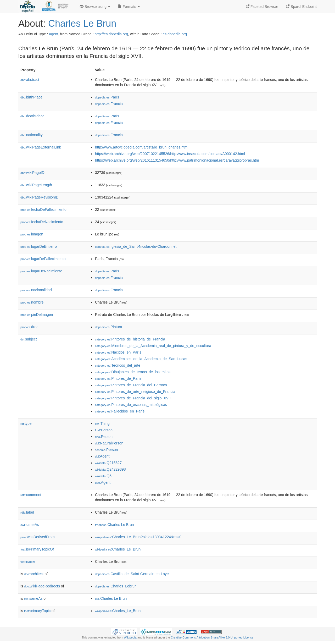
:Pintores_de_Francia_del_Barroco (131, 385)
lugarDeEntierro (39, 246)
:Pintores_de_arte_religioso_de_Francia (135, 392)
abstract (30, 80)
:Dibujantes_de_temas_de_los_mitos (133, 372)
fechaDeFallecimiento (43, 210)
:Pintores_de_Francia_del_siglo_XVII (133, 398)
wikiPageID (32, 173)
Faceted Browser (262, 7)
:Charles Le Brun (115, 525)
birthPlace (31, 97)
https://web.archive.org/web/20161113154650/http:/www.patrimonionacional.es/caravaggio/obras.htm (177, 160)
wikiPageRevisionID (40, 197)
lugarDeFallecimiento (43, 259)
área (29, 327)
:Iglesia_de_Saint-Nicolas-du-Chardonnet (136, 246)
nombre (32, 302)
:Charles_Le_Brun (118, 549)
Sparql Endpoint (301, 7)
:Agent (102, 456)
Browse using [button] (95, 7)
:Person (104, 430)
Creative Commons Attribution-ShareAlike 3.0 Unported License (212, 637)
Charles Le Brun (82, 23)
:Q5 (103, 476)
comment (31, 495)
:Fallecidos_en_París (120, 411)
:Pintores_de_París (118, 378)
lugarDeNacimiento (41, 271)
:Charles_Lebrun (116, 586)
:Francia (109, 104)
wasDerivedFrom (38, 537)
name (28, 562)
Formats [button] (129, 7)
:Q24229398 (110, 469)
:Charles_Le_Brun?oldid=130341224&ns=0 (138, 537)
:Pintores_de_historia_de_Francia (130, 339)
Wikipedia (130, 637)
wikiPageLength (36, 185)
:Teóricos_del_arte (118, 365)
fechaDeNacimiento (42, 222)
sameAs (30, 525)
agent (54, 34)
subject (29, 339)
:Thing (102, 423)
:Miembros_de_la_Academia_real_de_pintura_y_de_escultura (153, 346)
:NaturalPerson (109, 443)
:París (107, 97)
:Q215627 (108, 463)
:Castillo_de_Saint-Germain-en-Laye (132, 574)
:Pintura (109, 327)
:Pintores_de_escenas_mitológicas (131, 405)
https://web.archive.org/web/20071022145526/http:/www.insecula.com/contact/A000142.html (170, 154)
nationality (32, 135)
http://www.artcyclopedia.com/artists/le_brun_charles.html (142, 147)
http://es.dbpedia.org (111, 34)
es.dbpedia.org (175, 34)
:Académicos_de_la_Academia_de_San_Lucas (141, 359)
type (26, 423)
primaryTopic (37, 611)
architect (34, 574)
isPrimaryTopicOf (37, 549)
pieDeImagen (37, 315)
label (27, 512)
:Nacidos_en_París (118, 352)
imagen (32, 234)
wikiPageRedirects (42, 586)
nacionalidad (36, 290)
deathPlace (32, 116)
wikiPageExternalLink (41, 147)
